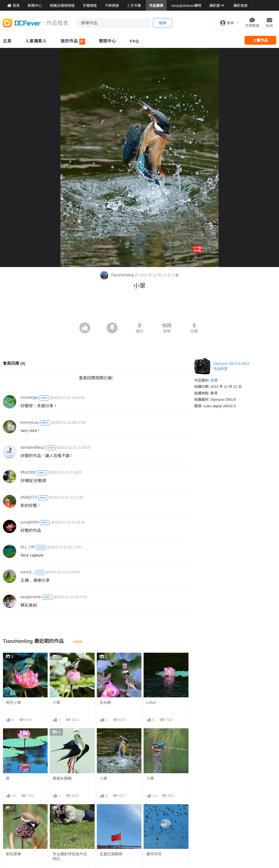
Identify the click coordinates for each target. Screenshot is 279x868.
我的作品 (73, 42)
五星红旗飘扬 (111, 854)
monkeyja (29, 397)
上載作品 (260, 40)
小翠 (56, 703)
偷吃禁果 (13, 854)
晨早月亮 (154, 814)
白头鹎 (105, 703)
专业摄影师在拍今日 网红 (70, 856)
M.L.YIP (28, 547)
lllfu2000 (28, 472)
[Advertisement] (139, 307)
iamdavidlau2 (33, 447)
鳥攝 (214, 380)
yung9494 (30, 522)
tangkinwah (31, 597)
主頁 (7, 41)
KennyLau (30, 422)
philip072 (29, 497)
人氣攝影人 (36, 41)
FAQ (134, 41)
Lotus (151, 702)
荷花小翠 (13, 703)
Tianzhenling (118, 275)
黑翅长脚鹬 (62, 778)
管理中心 (107, 41)
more (78, 641)
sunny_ (27, 572)
